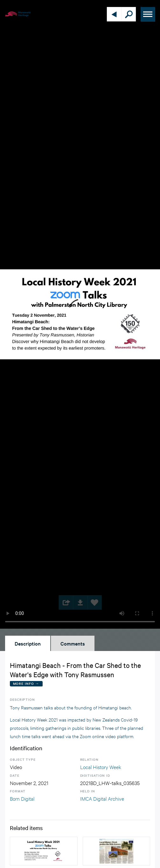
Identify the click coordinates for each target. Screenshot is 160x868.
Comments (73, 643)
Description (28, 643)
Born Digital (22, 798)
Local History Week (101, 767)
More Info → (26, 683)
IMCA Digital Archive (102, 798)
